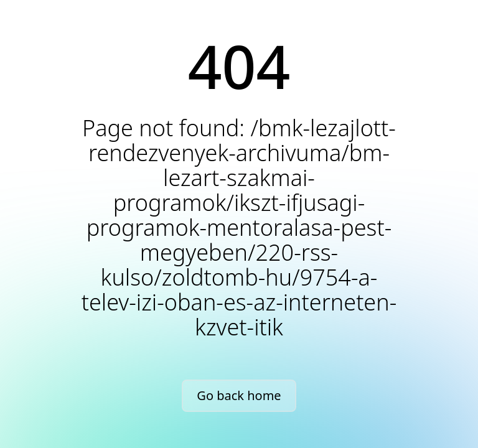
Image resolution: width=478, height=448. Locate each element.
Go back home (239, 395)
